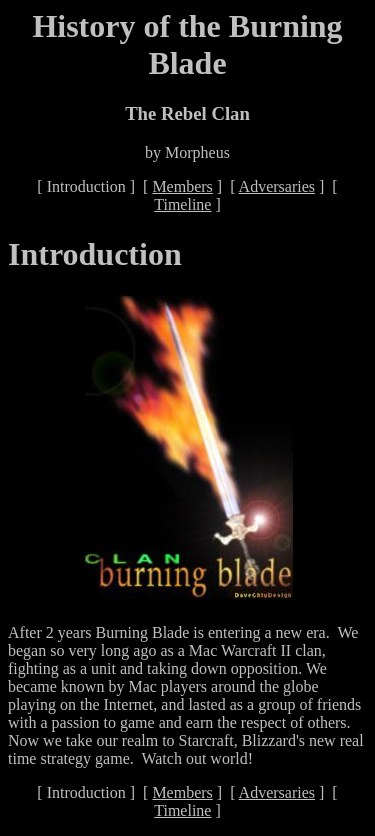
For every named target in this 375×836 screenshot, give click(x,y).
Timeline (182, 204)
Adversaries (277, 186)
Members (182, 186)
